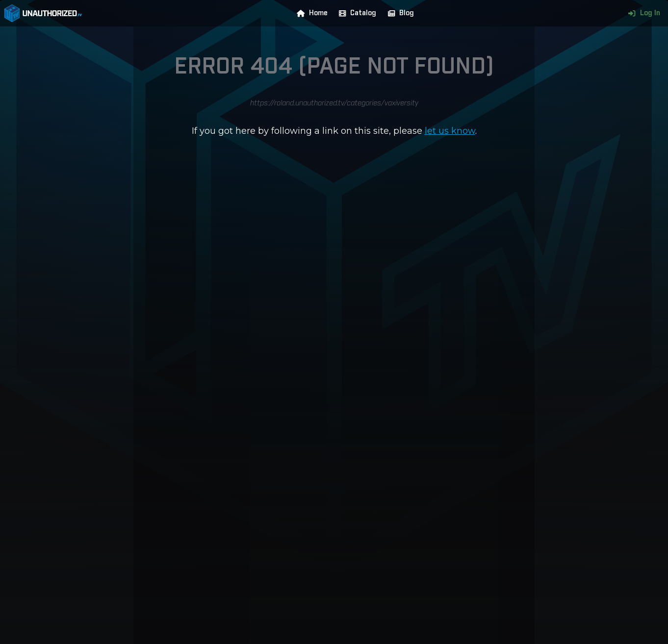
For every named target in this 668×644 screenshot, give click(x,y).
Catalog (355, 13)
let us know (450, 131)
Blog (399, 13)
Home (310, 13)
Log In (642, 13)
